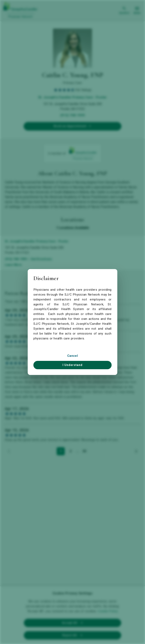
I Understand (72, 365)
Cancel (72, 356)
